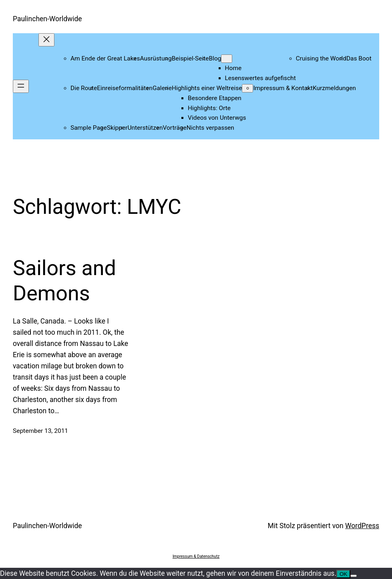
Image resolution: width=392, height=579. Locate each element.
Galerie (162, 88)
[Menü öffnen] (21, 86)
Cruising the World (321, 58)
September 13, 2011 (40, 431)
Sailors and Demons (64, 280)
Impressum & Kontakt (283, 88)
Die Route (84, 88)
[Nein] (354, 576)
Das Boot (359, 58)
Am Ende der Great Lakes (105, 58)
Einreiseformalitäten (125, 88)
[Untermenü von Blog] (227, 59)
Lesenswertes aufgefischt (260, 78)
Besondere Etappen (215, 98)
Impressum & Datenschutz (196, 556)
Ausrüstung (156, 58)
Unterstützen (145, 128)
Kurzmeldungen (334, 88)
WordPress (362, 526)
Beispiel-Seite (190, 58)
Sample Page (89, 128)
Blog (215, 58)
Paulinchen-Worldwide (47, 19)
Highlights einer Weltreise (207, 88)
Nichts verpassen (210, 128)
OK (343, 574)
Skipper (117, 128)
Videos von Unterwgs (217, 118)
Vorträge (175, 128)
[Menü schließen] (46, 40)
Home (233, 68)
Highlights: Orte (209, 108)
